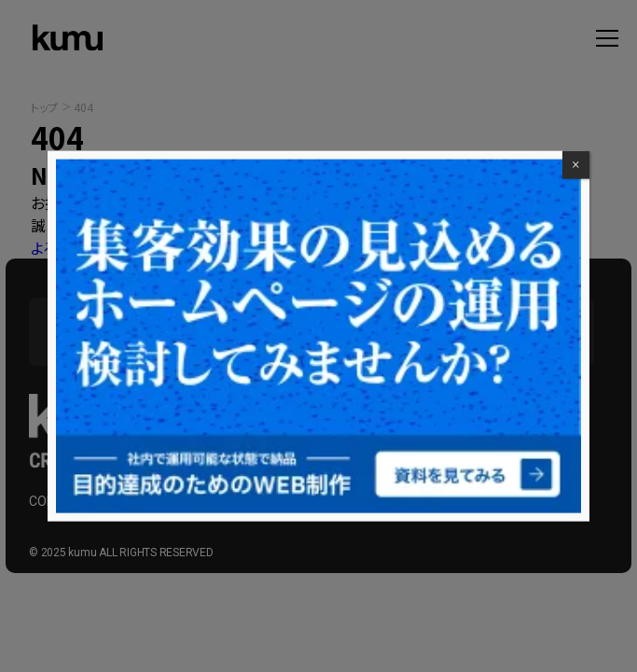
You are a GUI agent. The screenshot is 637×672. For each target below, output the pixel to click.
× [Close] (576, 165)
